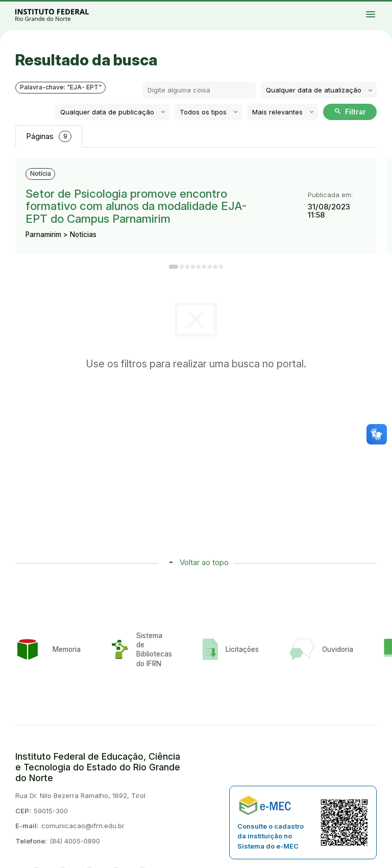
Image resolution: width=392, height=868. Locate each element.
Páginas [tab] (49, 137)
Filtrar (350, 111)
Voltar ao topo (204, 562)
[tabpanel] (196, 213)
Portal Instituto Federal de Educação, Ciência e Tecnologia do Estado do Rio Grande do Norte (63, 15)
